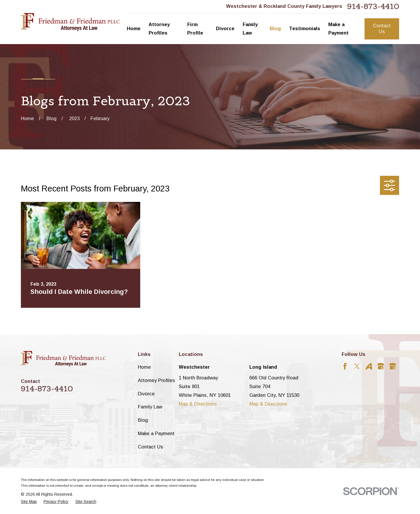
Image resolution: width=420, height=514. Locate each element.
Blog (143, 420)
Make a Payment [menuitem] (338, 29)
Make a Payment (156, 434)
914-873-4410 (373, 7)
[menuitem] (29, 502)
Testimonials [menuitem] (305, 29)
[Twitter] (357, 366)
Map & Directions (198, 404)
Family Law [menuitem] (250, 29)
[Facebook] (345, 366)
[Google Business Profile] (381, 366)
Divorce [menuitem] (225, 29)
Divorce (146, 394)
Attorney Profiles (156, 380)
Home (144, 367)
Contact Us (382, 29)
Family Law (150, 407)
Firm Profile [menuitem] (195, 29)
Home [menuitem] (134, 29)
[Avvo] (369, 366)
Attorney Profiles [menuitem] (159, 29)
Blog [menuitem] (275, 29)
